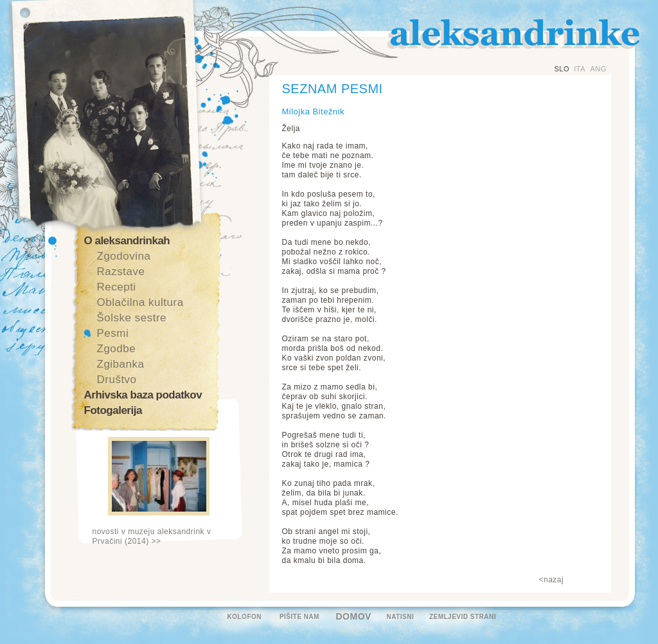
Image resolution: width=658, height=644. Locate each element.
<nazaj (552, 580)
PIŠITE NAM (299, 617)
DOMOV (354, 616)
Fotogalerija (113, 410)
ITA (580, 69)
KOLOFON (245, 617)
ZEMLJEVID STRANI (463, 617)
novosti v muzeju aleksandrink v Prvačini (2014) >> (152, 536)
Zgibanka (121, 364)
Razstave (121, 272)
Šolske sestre (132, 318)
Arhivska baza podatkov (143, 395)
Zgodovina (124, 256)
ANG (598, 69)
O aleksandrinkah (127, 241)
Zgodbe (117, 349)
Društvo (117, 380)
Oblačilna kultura (140, 302)
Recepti (117, 287)
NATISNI (401, 617)
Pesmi (113, 333)
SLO (562, 69)
